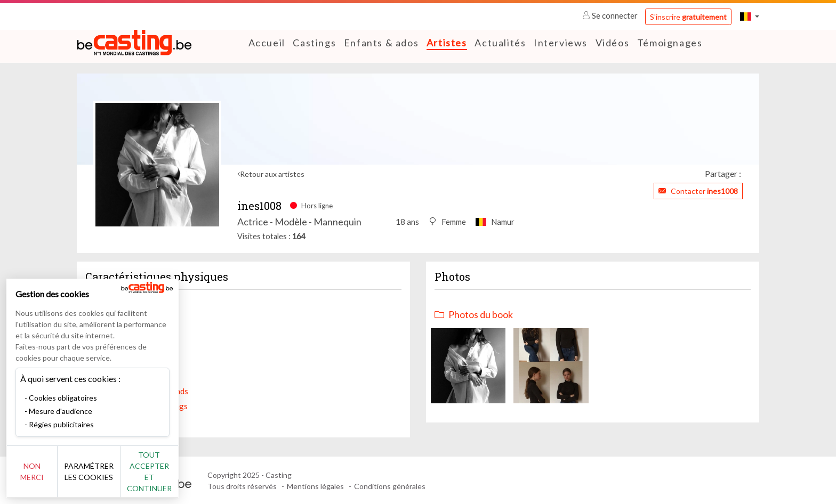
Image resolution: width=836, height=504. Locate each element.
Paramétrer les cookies (119, 477)
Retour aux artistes (272, 174)
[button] (750, 16)
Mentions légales (315, 486)
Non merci (44, 477)
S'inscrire (688, 17)
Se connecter (611, 15)
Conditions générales (390, 486)
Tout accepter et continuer (193, 477)
